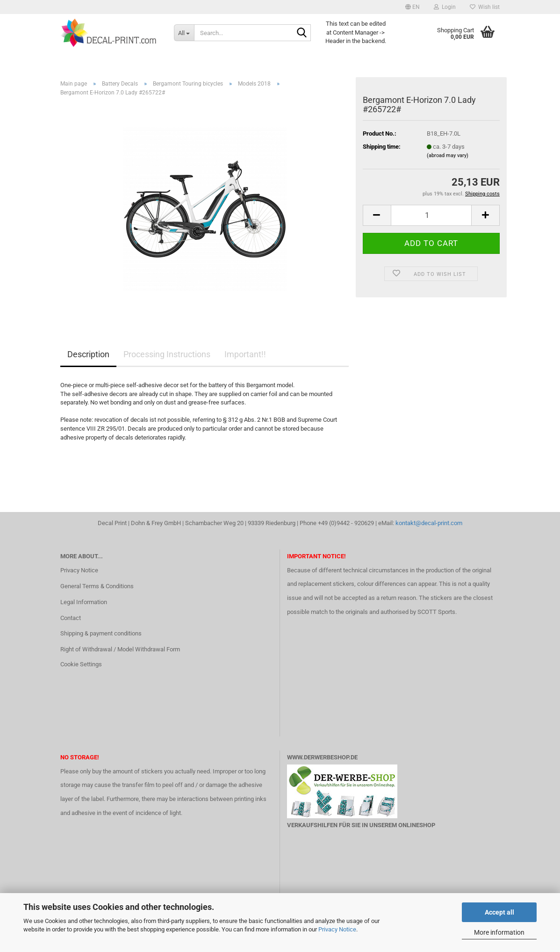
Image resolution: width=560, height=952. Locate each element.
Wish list (485, 7)
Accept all (499, 912)
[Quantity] (431, 215)
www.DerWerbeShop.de (322, 757)
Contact (71, 618)
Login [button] (445, 7)
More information (499, 932)
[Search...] (184, 33)
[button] (413, 7)
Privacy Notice (337, 929)
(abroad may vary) (448, 155)
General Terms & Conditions (97, 586)
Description (88, 354)
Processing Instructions (167, 354)
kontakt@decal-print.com (429, 523)
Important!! (245, 354)
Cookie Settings (81, 664)
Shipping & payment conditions (101, 633)
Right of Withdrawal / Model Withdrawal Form (120, 649)
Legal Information (84, 602)
